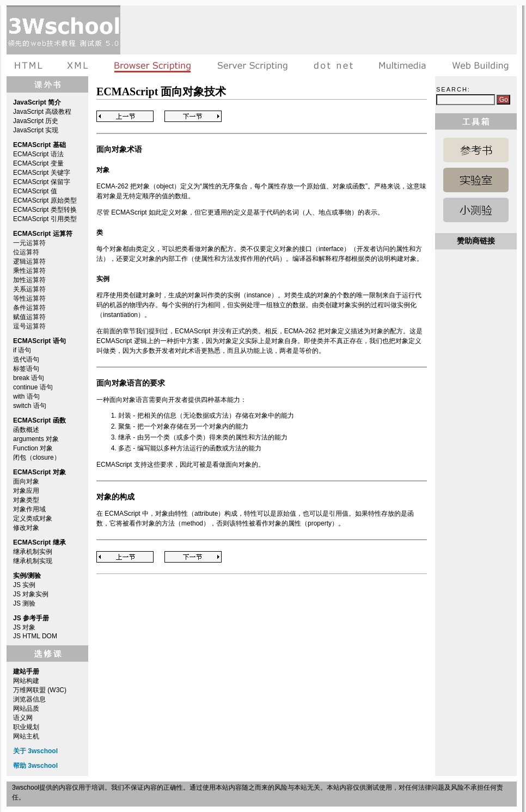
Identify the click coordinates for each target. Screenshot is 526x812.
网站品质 (26, 709)
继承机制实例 (33, 552)
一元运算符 (29, 243)
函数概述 (26, 430)
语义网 (23, 718)
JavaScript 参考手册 (476, 150)
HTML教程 (30, 65)
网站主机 (26, 736)
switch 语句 (30, 406)
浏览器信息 (29, 699)
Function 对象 (33, 448)
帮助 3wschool (35, 766)
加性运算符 (29, 280)
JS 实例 (24, 585)
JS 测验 (24, 603)
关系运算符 (29, 289)
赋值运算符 (29, 317)
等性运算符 (29, 298)
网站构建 (26, 681)
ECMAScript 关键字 (42, 173)
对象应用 (26, 491)
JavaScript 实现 (36, 130)
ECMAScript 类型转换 (45, 210)
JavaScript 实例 (476, 180)
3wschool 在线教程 (63, 30)
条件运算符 (29, 308)
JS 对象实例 (31, 594)
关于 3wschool (35, 751)
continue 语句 (33, 387)
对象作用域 (29, 509)
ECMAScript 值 (35, 191)
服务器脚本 (252, 65)
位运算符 (26, 252)
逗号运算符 (29, 326)
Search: (453, 89)
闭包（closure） (37, 457)
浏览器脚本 (153, 65)
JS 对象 (24, 627)
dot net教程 (333, 65)
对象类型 (26, 500)
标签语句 (26, 369)
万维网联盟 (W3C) (40, 690)
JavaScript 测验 (476, 210)
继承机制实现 (33, 561)
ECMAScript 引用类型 (45, 219)
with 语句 (26, 396)
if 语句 (22, 350)
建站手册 (478, 65)
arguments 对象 (36, 439)
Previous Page (125, 116)
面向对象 (26, 481)
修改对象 (26, 528)
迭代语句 (26, 359)
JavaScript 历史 (36, 121)
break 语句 (29, 378)
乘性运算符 (29, 271)
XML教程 (78, 65)
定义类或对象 (33, 518)
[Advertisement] (162, 39)
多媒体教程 (402, 65)
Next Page (193, 116)
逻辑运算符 (29, 261)
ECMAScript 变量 (38, 163)
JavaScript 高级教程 (42, 112)
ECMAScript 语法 (38, 154)
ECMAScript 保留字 (42, 182)
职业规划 (26, 727)
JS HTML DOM (35, 636)
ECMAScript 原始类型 (45, 200)
